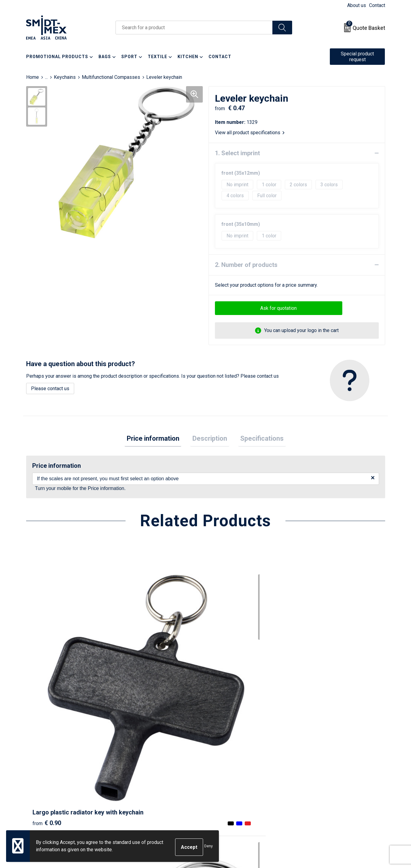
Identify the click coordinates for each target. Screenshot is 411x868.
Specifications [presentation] (258, 439)
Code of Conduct (320, 777)
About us (357, 5)
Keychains (65, 77)
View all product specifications (250, 133)
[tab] (157, 440)
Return (220, 759)
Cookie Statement (321, 759)
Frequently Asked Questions (154, 768)
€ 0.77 (316, 693)
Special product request (357, 57)
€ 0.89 (226, 684)
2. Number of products (246, 265)
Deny (209, 847)
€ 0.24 (136, 675)
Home (33, 77)
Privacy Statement (321, 768)
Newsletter (136, 759)
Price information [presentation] (157, 439)
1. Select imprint (237, 153)
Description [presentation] (210, 439)
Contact (377, 5)
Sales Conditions (320, 749)
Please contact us (50, 388)
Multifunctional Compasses (111, 77)
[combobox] (194, 28)
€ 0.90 (47, 684)
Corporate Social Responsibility (335, 787)
